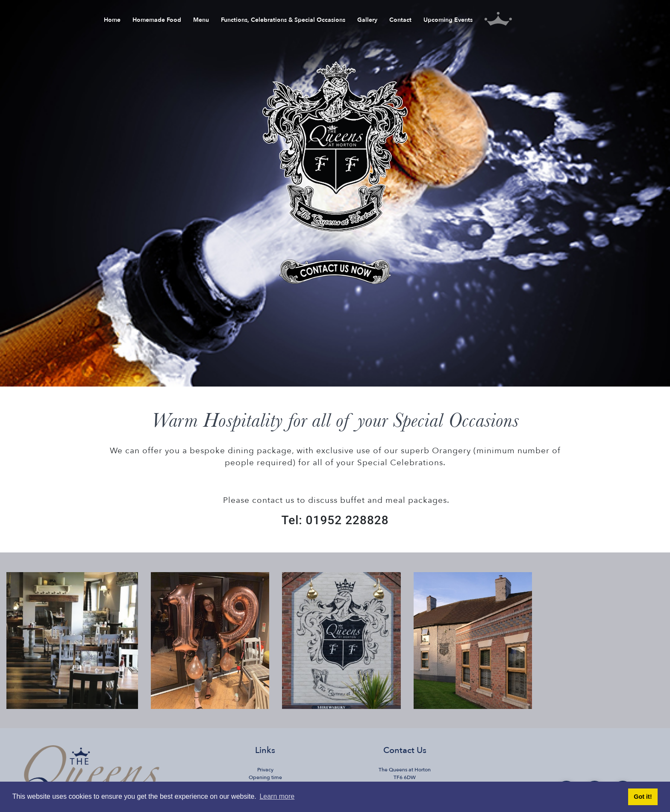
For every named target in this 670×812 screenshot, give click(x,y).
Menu (201, 22)
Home (112, 22)
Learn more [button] (277, 796)
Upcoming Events (448, 22)
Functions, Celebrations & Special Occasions (283, 22)
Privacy (265, 770)
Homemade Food (157, 22)
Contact (400, 22)
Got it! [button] (643, 797)
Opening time (265, 777)
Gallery (367, 22)
